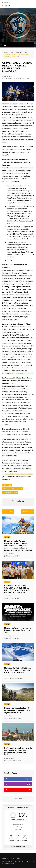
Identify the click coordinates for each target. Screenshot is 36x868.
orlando (8, 485)
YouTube (9, 6)
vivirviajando (8, 76)
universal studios (11, 493)
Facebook (3, 6)
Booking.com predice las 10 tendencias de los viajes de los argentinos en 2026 (18, 710)
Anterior (9, 512)
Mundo (27, 79)
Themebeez (9, 863)
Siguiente (27, 512)
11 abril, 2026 (6, 2)
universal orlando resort (14, 489)
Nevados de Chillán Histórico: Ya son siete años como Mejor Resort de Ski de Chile (17, 670)
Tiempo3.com (21, 847)
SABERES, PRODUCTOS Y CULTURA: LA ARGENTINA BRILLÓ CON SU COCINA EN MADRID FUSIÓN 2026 (17, 589)
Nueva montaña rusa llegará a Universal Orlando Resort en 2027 (18, 630)
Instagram (6, 6)
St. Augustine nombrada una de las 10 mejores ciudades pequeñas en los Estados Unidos (18, 751)
